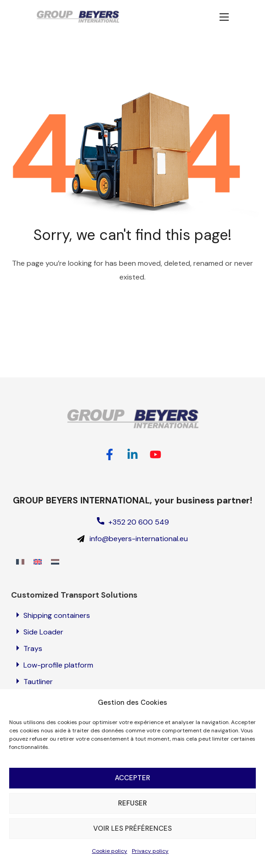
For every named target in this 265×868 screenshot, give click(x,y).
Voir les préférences (132, 841)
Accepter (132, 791)
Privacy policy (150, 863)
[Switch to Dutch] (55, 562)
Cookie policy (110, 863)
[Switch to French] (20, 562)
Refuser (132, 816)
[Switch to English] (38, 562)
